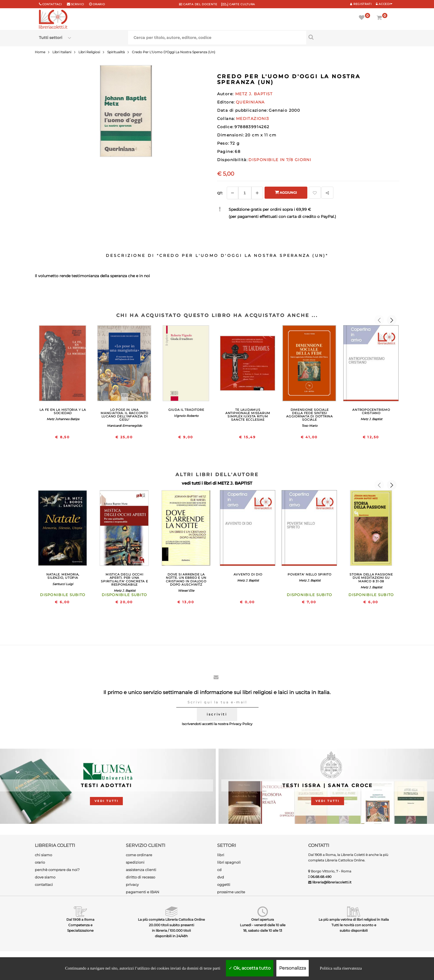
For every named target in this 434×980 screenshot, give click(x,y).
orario (99, 4)
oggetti (224, 884)
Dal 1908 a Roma (80, 919)
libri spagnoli (229, 862)
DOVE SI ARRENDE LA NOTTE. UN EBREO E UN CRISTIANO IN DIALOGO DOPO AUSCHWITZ (186, 579)
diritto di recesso (141, 877)
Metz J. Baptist (371, 419)
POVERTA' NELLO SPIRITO (310, 574)
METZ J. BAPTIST (235, 483)
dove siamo (45, 877)
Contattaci (52, 4)
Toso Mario (310, 426)
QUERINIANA (250, 102)
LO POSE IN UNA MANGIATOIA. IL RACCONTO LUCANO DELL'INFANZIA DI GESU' (124, 415)
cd (219, 870)
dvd (221, 877)
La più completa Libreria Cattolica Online (171, 919)
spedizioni (135, 862)
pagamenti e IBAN (143, 892)
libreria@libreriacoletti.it (332, 882)
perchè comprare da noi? (57, 870)
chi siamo (43, 855)
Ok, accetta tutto (250, 968)
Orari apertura (263, 919)
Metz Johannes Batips (63, 419)
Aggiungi (286, 192)
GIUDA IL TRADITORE (186, 410)
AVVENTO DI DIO (248, 574)
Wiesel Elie (186, 591)
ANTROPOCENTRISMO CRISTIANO (371, 411)
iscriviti (217, 714)
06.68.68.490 (321, 877)
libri (221, 855)
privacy (132, 884)
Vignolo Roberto (186, 416)
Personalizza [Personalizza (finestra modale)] (293, 968)
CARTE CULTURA (238, 4)
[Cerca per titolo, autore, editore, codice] (351, 37)
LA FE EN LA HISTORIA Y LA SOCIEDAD (63, 411)
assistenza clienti (141, 870)
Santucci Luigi (63, 584)
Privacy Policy (241, 724)
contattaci (44, 884)
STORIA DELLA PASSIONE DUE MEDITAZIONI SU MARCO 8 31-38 (371, 578)
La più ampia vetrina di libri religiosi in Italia (354, 919)
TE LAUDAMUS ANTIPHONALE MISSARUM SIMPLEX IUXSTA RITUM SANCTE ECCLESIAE (248, 415)
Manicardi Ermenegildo (124, 426)
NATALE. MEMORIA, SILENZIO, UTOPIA (63, 576)
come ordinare (139, 855)
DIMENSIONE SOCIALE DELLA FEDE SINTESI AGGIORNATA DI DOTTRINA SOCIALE (310, 415)
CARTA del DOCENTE (198, 4)
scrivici (78, 4)
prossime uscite (231, 892)
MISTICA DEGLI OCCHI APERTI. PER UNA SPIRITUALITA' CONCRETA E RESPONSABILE (124, 579)
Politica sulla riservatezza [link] (341, 968)
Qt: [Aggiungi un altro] (220, 193)
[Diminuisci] (232, 193)
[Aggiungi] (257, 193)
